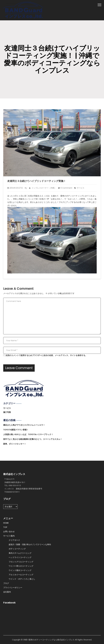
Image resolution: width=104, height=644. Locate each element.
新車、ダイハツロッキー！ (15, 444)
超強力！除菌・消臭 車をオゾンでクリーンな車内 (30, 544)
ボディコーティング (17, 549)
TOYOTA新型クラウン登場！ (16, 430)
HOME (6, 523)
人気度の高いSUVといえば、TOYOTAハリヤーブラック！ (28, 434)
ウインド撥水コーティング (20, 570)
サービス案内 (9, 536)
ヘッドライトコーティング (20, 557)
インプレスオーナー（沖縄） (43, 188)
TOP (5, 527)
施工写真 (7, 412)
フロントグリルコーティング (21, 562)
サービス (81, 188)
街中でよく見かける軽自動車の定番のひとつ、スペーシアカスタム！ (33, 439)
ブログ (6, 583)
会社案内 (7, 592)
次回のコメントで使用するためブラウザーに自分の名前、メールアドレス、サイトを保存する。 (46, 355)
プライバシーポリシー (13, 588)
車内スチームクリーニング (20, 553)
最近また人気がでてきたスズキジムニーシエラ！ (24, 425)
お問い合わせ (9, 532)
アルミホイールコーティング (21, 575)
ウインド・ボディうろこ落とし (22, 579)
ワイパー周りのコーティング (21, 566)
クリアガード (14, 540)
